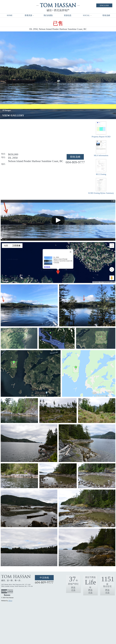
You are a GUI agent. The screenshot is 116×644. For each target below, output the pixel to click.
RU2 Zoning (101, 167)
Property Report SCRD (101, 130)
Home (10, 15)
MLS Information (101, 148)
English (104, 5)
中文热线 (44, 578)
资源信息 (68, 15)
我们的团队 (48, 15)
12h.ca (10, 601)
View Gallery (13, 115)
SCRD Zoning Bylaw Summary (101, 186)
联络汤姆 (106, 15)
